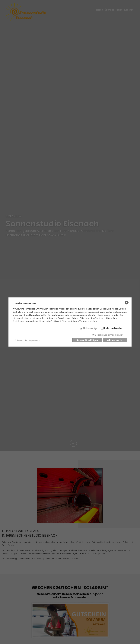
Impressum (35, 340)
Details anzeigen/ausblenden (109, 335)
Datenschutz (21, 340)
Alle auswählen (115, 340)
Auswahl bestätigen (87, 340)
